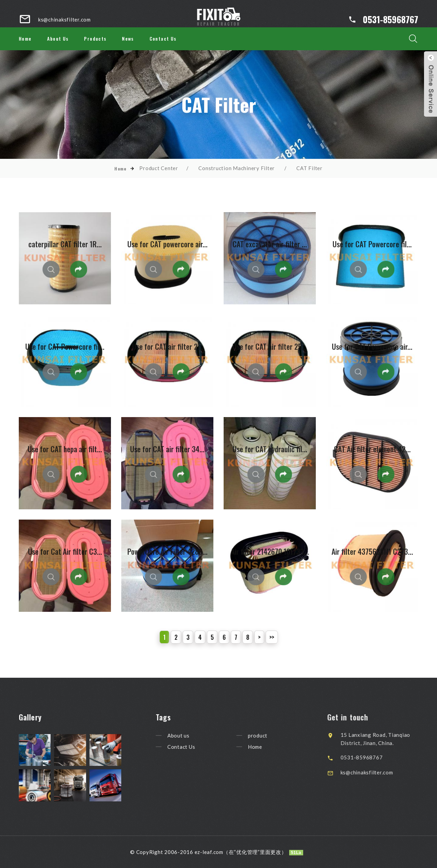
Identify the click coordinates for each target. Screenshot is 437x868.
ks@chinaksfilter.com (379, 772)
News (128, 38)
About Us (58, 38)
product (266, 735)
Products (95, 38)
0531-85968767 (391, 19)
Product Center (159, 168)
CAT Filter (309, 168)
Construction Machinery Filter (237, 168)
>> (272, 637)
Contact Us (163, 38)
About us (187, 735)
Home (25, 38)
